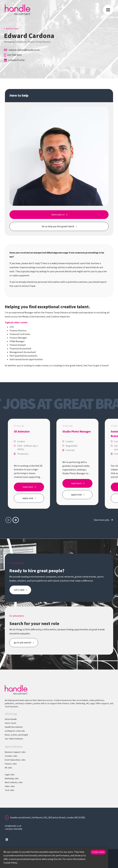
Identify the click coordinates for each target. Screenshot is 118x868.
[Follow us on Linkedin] (7, 840)
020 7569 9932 (13, 55)
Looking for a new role (15, 731)
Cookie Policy (10, 863)
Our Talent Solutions (14, 739)
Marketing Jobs (12, 779)
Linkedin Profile (14, 60)
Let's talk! (19, 590)
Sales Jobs (10, 786)
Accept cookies (98, 852)
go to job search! (23, 643)
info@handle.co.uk (13, 826)
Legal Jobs (10, 775)
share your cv (58, 215)
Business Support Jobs (15, 752)
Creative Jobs (11, 756)
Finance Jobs (11, 764)
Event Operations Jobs (15, 760)
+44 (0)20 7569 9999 (13, 829)
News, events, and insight (16, 735)
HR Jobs (8, 768)
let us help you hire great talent (58, 226)
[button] (16, 520)
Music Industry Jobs (14, 782)
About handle (11, 719)
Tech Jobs (10, 790)
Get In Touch (10, 723)
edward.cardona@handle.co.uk (22, 50)
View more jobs (102, 520)
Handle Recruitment (14, 727)
